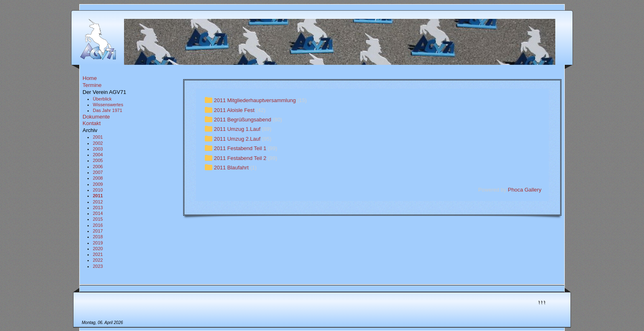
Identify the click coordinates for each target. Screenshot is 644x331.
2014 (98, 213)
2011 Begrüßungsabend (243, 120)
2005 (98, 160)
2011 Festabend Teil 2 (240, 158)
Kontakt (92, 123)
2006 (98, 167)
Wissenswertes (108, 105)
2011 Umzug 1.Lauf (237, 129)
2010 (98, 190)
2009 (98, 184)
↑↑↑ (542, 302)
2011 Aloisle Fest (234, 110)
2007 (98, 172)
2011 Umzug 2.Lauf (237, 139)
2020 (98, 249)
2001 (98, 137)
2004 (98, 155)
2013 (98, 208)
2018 (98, 237)
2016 (98, 225)
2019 (98, 243)
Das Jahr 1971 (108, 110)
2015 (98, 219)
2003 (98, 149)
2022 (98, 260)
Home (90, 78)
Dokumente (96, 117)
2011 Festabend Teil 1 (240, 148)
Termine (92, 85)
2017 (98, 231)
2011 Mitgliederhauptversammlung (255, 100)
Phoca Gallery (525, 190)
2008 (98, 178)
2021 (98, 254)
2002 (98, 143)
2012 (98, 202)
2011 (98, 196)
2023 (98, 266)
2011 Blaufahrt (231, 168)
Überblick (102, 99)
